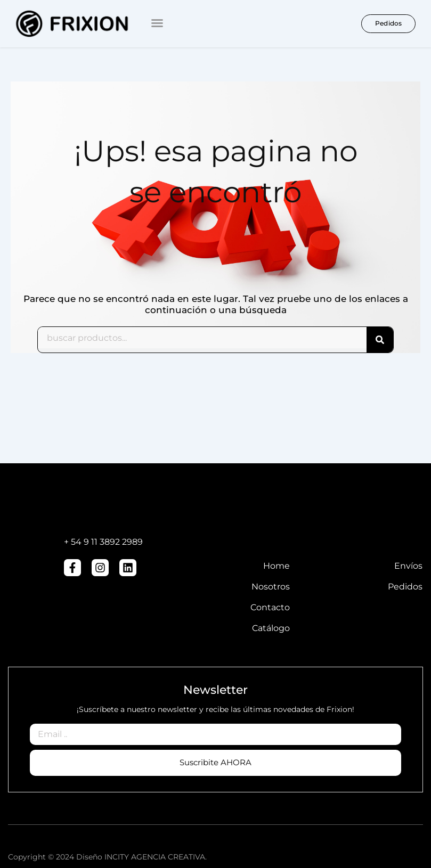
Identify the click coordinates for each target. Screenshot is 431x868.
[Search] (380, 340)
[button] (157, 23)
